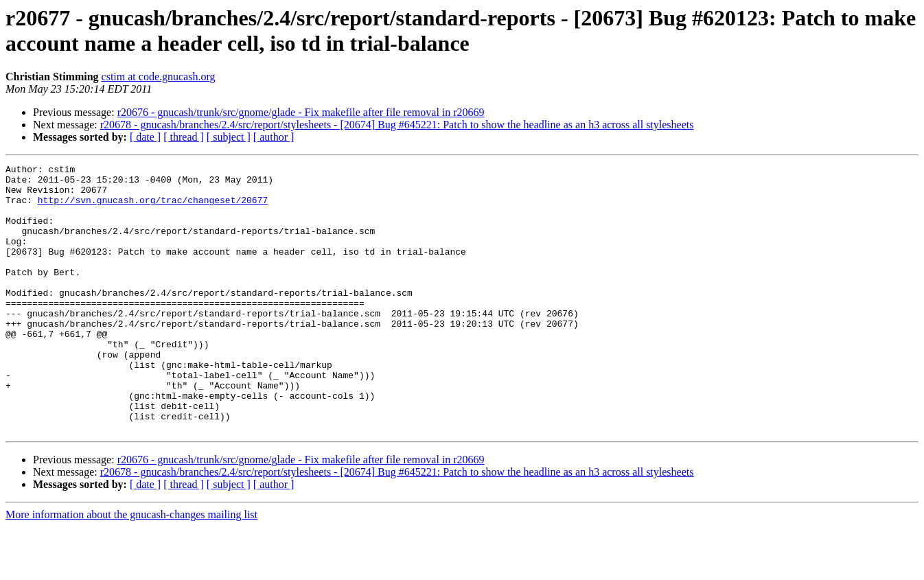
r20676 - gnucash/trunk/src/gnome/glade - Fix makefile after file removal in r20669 (301, 112)
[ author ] (274, 137)
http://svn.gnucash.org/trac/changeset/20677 (153, 208)
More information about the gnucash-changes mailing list (131, 568)
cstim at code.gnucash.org (159, 77)
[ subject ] (229, 137)
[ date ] (145, 137)
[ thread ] (184, 137)
